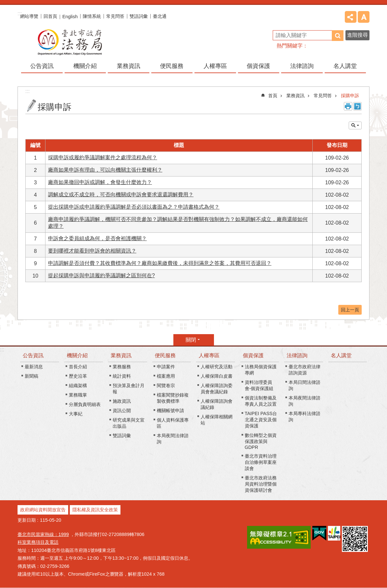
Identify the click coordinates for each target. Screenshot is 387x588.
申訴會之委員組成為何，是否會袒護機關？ (97, 238)
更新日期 (27, 520)
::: (2, 350)
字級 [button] (364, 17)
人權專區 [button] (215, 66)
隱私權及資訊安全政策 (95, 510)
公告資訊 (33, 355)
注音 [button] (357, 106)
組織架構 (78, 385)
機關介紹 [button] (85, 66)
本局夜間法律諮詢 (173, 439)
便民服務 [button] (172, 66)
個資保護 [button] (258, 66)
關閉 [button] (355, 125)
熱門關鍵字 (290, 46)
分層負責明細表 (85, 404)
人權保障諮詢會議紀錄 (217, 404)
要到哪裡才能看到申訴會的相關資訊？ (92, 251)
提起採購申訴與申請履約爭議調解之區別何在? (101, 275)
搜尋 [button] (338, 36)
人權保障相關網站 (217, 420)
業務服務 (122, 367)
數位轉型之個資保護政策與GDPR (261, 441)
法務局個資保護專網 (261, 370)
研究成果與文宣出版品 (129, 423)
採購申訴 (350, 96)
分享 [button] (351, 17)
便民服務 (165, 355)
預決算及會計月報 (129, 389)
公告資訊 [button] (42, 66)
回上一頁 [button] (350, 310)
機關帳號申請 (170, 411)
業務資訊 (295, 96)
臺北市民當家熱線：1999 (43, 534)
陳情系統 (92, 16)
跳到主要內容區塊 (3, 3)
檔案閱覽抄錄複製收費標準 (173, 398)
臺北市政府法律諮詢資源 (305, 370)
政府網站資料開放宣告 (43, 510)
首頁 (273, 96)
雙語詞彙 (139, 16)
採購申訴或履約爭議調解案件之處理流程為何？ (103, 157)
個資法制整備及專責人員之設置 (261, 401)
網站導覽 (29, 16)
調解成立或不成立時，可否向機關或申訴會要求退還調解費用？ (121, 195)
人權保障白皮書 (217, 376)
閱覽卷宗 (166, 385)
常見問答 (115, 16)
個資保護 (253, 355)
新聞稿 (31, 376)
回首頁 (50, 16)
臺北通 (160, 16)
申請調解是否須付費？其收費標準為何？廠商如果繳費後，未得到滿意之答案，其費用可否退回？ (160, 263)
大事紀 (76, 414)
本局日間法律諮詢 (305, 385)
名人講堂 (345, 66)
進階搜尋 (357, 35)
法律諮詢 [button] (302, 66)
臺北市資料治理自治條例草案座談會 (261, 462)
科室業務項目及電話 (38, 542)
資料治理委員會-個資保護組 (259, 385)
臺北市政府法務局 (69, 42)
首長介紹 (78, 367)
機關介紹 (77, 355)
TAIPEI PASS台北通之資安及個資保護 (261, 420)
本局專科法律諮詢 (305, 417)
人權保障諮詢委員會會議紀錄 (217, 389)
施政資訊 (122, 401)
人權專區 (209, 355)
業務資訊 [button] (129, 66)
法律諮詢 (297, 355)
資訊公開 (122, 411)
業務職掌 (78, 395)
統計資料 (122, 376)
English (70, 17)
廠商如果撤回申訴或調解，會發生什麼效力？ (100, 182)
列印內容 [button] (348, 106)
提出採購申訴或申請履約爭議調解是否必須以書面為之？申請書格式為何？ (134, 207)
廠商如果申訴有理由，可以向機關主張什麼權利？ (105, 170)
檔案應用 (166, 376)
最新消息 (34, 367)
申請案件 (166, 367)
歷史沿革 (78, 376)
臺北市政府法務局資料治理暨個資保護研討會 (261, 484)
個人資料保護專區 (173, 423)
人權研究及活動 (217, 367)
